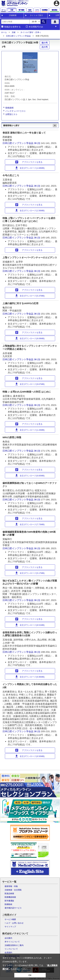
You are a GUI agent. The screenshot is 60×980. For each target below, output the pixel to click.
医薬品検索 (9, 894)
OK (30, 975)
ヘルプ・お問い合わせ (14, 923)
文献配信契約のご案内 (14, 945)
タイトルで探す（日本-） (31, 32)
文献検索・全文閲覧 (13, 890)
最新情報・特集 (11, 886)
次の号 (45, 47)
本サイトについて (12, 942)
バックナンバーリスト (16, 111)
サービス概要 (10, 919)
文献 (14, 32)
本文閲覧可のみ (36, 27)
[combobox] (15, 22)
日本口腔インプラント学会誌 (18, 36)
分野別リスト (12, 114)
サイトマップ (10, 927)
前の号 (45, 43)
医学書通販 (9, 901)
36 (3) (37, 143)
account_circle (57, 3)
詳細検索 (13, 15)
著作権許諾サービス (13, 908)
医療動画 (8, 904)
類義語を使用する (12, 27)
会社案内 (8, 938)
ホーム (4, 32)
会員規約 (8, 953)
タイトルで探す (36, 15)
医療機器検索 (10, 897)
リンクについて (11, 949)
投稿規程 (9, 108)
